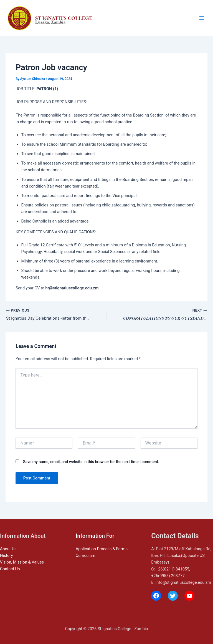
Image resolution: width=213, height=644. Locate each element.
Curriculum (86, 555)
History (6, 555)
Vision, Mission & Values (22, 562)
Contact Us (10, 569)
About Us (8, 549)
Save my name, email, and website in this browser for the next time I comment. (91, 462)
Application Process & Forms (102, 549)
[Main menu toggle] (202, 18)
